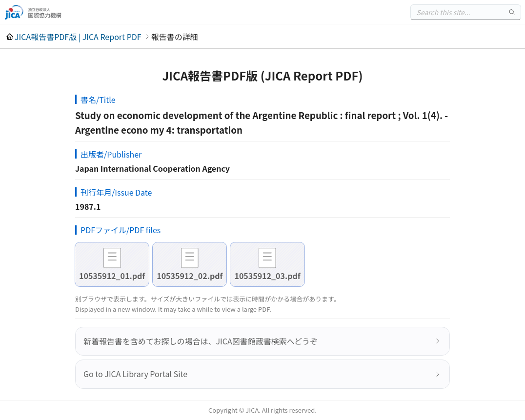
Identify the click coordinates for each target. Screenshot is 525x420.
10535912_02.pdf (190, 276)
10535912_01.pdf (112, 276)
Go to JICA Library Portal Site (135, 374)
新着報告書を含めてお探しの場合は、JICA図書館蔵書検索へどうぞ (201, 341)
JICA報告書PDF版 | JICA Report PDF (78, 37)
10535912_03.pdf (267, 276)
